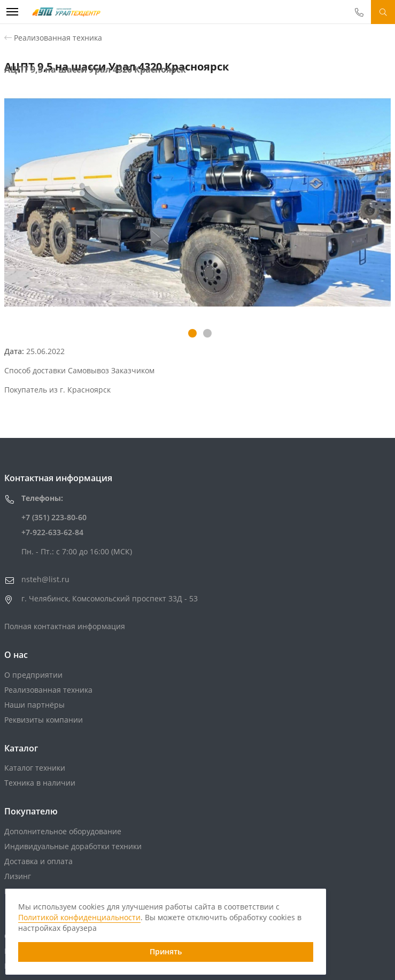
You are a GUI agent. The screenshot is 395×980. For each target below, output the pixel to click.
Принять (166, 951)
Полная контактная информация (65, 626)
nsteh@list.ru (45, 579)
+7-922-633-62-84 (52, 532)
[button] (192, 333)
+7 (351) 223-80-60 (54, 517)
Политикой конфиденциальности (79, 917)
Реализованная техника (58, 38)
